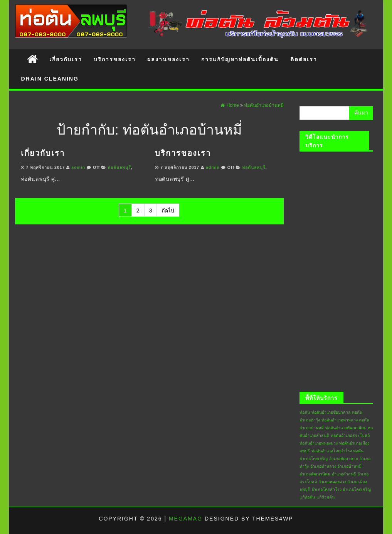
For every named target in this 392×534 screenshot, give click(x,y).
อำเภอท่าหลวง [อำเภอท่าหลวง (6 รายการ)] (323, 466)
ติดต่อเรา (304, 59)
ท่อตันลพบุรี (119, 167)
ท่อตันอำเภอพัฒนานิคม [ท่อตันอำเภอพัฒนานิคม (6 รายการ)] (346, 428)
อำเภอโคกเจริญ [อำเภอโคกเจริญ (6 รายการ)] (357, 489)
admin (78, 167)
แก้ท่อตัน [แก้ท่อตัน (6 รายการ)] (307, 497)
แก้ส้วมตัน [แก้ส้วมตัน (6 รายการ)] (326, 497)
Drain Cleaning (50, 79)
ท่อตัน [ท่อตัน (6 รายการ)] (305, 412)
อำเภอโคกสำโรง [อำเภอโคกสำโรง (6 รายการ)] (326, 489)
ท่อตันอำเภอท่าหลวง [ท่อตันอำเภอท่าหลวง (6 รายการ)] (340, 420)
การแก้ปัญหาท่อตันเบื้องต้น (240, 59)
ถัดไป (168, 211)
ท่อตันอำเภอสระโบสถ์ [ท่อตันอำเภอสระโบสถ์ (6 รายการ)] (350, 435)
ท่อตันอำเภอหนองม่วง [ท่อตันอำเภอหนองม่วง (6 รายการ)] (319, 443)
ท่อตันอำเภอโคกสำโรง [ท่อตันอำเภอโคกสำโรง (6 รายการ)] (332, 451)
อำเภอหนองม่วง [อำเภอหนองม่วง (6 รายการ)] (332, 482)
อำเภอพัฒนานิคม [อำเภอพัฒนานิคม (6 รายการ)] (315, 474)
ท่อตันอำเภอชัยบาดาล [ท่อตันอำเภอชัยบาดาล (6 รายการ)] (331, 412)
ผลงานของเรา (168, 59)
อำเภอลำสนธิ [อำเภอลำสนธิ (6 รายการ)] (344, 474)
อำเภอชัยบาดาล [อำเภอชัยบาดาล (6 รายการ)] (344, 458)
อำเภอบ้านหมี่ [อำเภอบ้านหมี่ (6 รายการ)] (349, 466)
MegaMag (186, 519)
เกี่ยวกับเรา (66, 59)
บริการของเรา (115, 59)
